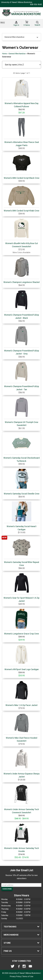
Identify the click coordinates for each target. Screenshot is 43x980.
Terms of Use (28, 976)
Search (37, 25)
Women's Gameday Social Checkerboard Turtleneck (21, 448)
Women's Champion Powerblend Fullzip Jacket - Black (21, 305)
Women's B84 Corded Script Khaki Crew (21, 199)
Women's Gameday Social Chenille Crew (21, 482)
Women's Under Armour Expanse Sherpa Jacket (21, 763)
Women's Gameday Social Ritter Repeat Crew (21, 552)
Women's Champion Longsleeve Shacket (22, 270)
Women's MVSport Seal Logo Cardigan (21, 658)
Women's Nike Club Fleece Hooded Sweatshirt (21, 728)
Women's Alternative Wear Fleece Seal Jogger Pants (21, 132)
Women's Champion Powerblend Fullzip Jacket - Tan (21, 376)
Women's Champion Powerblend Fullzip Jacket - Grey (21, 340)
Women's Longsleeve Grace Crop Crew (21, 622)
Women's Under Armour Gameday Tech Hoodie (21, 838)
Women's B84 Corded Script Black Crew (21, 166)
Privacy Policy (15, 976)
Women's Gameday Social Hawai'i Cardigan (21, 516)
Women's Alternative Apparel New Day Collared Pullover (21, 93)
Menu (3, 23)
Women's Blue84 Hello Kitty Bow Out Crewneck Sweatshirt (21, 233)
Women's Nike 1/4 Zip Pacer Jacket (21, 693)
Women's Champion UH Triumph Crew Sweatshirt (21, 412)
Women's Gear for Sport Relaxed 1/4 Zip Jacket (21, 588)
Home (4, 54)
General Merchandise (17, 54)
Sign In (16, 25)
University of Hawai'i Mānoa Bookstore (17, 2)
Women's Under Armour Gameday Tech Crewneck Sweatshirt (21, 799)
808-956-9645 (36, 4)
